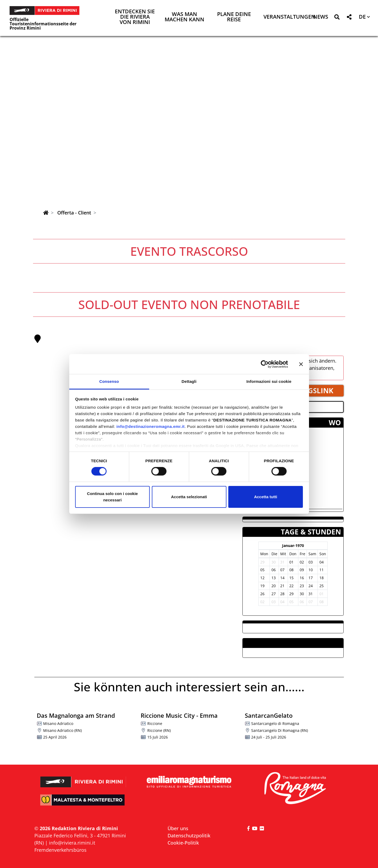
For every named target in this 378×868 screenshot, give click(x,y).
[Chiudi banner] (301, 364)
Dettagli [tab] (189, 381)
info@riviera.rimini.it (72, 843)
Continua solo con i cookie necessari (113, 497)
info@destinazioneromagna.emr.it (151, 426)
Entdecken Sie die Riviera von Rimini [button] (135, 17)
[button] (337, 18)
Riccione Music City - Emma (179, 715)
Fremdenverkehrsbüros (60, 850)
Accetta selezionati (189, 497)
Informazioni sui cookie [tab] (269, 381)
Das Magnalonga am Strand (76, 715)
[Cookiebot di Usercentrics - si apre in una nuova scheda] (265, 364)
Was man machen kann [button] (184, 17)
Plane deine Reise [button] (234, 17)
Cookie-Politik (183, 843)
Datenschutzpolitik (189, 835)
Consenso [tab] (109, 381)
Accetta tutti (266, 497)
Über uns (178, 828)
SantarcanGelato (269, 715)
